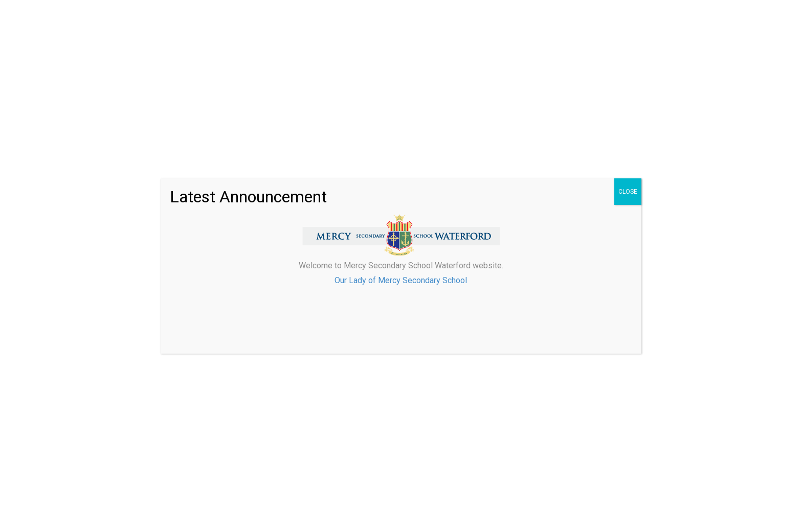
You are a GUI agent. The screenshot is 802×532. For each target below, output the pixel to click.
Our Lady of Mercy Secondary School (401, 280)
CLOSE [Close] (628, 192)
